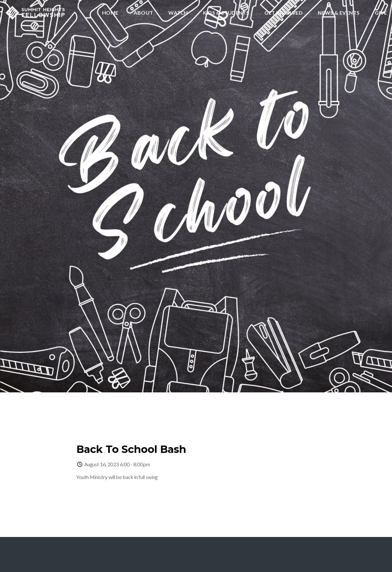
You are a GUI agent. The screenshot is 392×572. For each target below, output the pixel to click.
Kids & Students (226, 13)
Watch (178, 13)
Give (381, 13)
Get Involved (283, 13)
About (143, 13)
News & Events (339, 13)
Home (110, 13)
